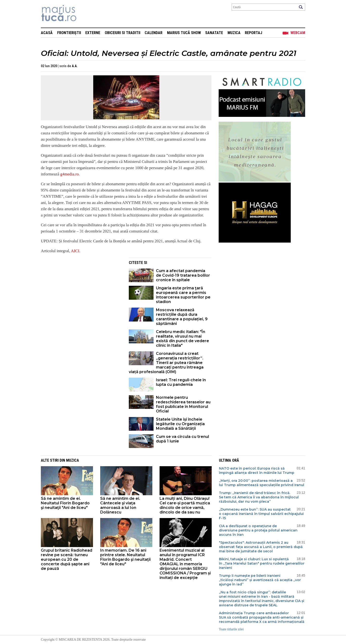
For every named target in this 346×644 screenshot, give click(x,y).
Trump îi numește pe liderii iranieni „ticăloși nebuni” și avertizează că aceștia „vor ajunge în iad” (260, 580)
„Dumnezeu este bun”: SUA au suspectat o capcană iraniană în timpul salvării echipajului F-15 (261, 514)
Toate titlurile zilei (231, 629)
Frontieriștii (69, 33)
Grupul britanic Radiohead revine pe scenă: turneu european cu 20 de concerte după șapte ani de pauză (67, 559)
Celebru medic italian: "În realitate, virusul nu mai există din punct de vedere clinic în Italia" (182, 339)
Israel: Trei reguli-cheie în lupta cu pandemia (181, 382)
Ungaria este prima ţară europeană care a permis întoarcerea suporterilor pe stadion (183, 295)
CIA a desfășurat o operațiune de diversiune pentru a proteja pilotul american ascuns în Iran (258, 530)
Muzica (234, 33)
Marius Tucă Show (184, 33)
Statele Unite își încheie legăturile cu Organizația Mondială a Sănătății (180, 424)
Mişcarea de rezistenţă (85, 14)
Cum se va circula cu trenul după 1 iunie (182, 439)
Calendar (154, 33)
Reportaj (253, 33)
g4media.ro (70, 174)
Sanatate (214, 33)
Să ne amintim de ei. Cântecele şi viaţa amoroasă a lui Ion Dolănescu (120, 505)
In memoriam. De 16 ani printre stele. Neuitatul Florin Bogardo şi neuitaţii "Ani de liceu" (125, 557)
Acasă (47, 33)
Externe (93, 33)
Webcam (298, 33)
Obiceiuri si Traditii (123, 33)
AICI (75, 251)
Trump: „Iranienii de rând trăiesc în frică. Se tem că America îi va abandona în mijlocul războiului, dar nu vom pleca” (259, 497)
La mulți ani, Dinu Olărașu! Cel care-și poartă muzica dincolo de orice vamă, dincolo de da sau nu (185, 505)
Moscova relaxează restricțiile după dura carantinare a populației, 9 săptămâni (182, 317)
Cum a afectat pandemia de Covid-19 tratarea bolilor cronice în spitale (183, 275)
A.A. (75, 66)
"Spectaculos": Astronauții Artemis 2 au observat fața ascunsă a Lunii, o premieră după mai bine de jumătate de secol (261, 547)
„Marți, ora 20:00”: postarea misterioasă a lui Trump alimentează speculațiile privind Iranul (262, 483)
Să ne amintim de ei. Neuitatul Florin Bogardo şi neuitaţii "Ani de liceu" (65, 503)
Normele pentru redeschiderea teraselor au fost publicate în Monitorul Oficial (183, 404)
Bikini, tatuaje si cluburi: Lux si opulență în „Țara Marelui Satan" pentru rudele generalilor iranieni (262, 563)
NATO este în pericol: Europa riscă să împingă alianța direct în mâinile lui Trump (257, 471)
